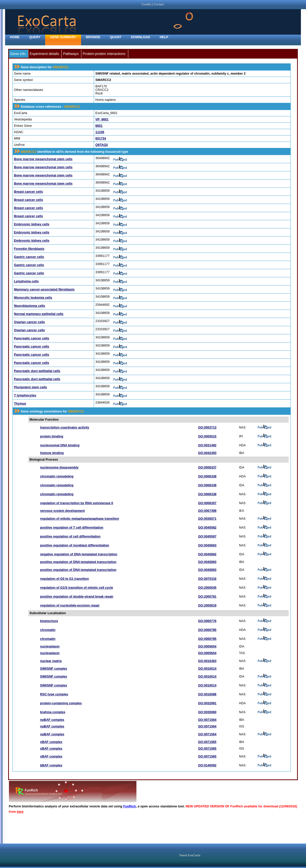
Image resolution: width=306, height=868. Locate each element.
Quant (116, 37)
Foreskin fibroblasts (29, 249)
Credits (146, 4)
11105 (100, 132)
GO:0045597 (207, 536)
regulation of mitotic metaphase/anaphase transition (80, 519)
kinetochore (49, 621)
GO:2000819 (207, 605)
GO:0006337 (207, 467)
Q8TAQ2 (102, 145)
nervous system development (62, 511)
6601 (99, 126)
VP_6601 (102, 119)
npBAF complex (52, 720)
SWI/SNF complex (54, 669)
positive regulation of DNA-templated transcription (78, 562)
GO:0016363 (207, 661)
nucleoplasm (50, 646)
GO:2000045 (207, 588)
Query (35, 37)
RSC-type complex (54, 694)
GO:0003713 (207, 428)
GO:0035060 (207, 712)
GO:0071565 (207, 742)
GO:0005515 (207, 436)
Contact (159, 4)
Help (164, 37)
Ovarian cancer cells (29, 322)
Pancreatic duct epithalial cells (37, 371)
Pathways (71, 54)
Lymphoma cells (26, 281)
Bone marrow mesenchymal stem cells (43, 159)
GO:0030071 (207, 519)
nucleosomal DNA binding (60, 445)
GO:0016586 (207, 694)
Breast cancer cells (29, 192)
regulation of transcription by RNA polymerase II (76, 503)
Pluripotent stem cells (31, 387)
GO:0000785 (207, 630)
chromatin (48, 630)
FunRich (130, 806)
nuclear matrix (51, 661)
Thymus (20, 404)
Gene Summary (63, 37)
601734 (101, 139)
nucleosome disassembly (59, 467)
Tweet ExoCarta (190, 855)
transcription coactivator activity (65, 428)
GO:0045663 (207, 545)
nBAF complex (51, 742)
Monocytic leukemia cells (33, 298)
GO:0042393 (207, 453)
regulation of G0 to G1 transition (64, 579)
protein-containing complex (61, 703)
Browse (93, 37)
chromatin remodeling (57, 476)
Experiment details (44, 54)
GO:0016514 (207, 669)
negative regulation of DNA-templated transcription (79, 554)
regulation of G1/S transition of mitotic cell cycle (76, 588)
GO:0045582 (207, 528)
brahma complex (53, 712)
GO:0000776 (207, 621)
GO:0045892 (207, 554)
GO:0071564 (207, 720)
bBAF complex (51, 765)
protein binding (52, 436)
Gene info (18, 54)
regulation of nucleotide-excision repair (70, 605)
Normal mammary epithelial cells (39, 314)
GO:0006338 (207, 476)
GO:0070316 (207, 579)
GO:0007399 (207, 511)
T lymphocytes (25, 395)
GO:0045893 (207, 562)
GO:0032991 (207, 703)
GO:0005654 (207, 646)
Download (141, 37)
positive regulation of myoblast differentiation (75, 545)
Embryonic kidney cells (32, 224)
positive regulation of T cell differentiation (72, 528)
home (15, 37)
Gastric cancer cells (29, 257)
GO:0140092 (207, 765)
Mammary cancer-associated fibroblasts (44, 290)
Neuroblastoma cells (30, 306)
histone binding (52, 453)
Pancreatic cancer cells (32, 338)
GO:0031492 (207, 445)
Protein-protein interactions (104, 54)
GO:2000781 (207, 597)
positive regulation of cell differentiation (70, 536)
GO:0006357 (207, 503)
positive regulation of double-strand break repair (77, 597)
